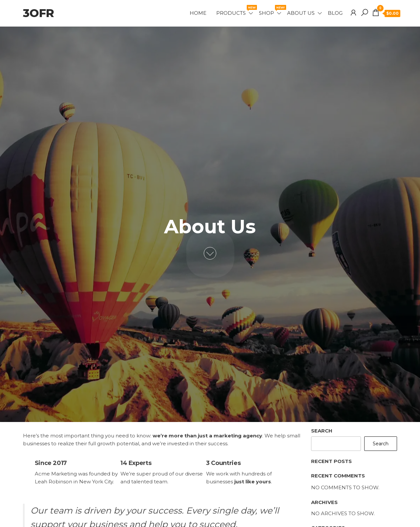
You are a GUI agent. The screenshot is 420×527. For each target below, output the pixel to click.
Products (235, 11)
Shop (271, 11)
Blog (335, 13)
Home (198, 13)
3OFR (39, 13)
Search (322, 431)
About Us (301, 13)
